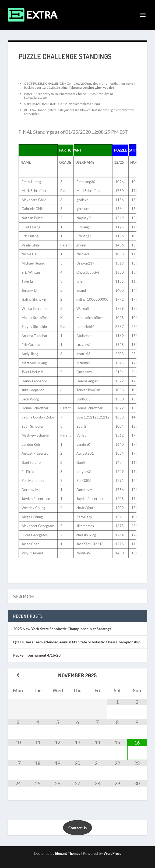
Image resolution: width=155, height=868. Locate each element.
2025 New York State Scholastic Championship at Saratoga (62, 629)
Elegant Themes (68, 853)
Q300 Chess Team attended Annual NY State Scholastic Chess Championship (77, 642)
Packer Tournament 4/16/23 (37, 655)
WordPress (112, 853)
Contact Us (77, 828)
